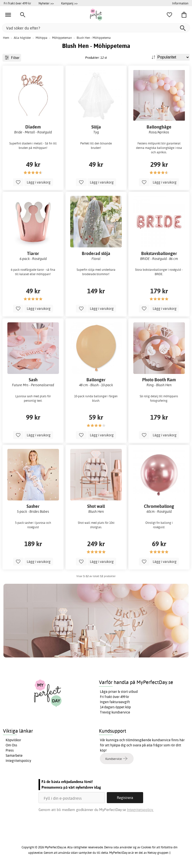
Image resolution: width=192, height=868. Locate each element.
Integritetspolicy (18, 761)
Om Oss (11, 745)
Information (180, 3)
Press (10, 750)
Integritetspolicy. (140, 810)
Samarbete (14, 755)
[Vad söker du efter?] (96, 28)
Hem (6, 38)
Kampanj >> (69, 3)
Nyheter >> (46, 3)
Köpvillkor (13, 740)
